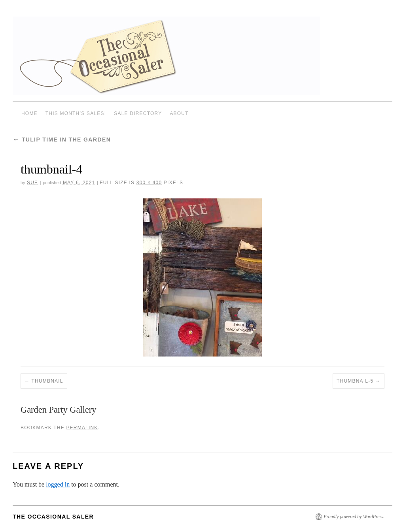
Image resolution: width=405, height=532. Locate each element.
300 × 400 (149, 183)
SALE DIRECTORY (138, 113)
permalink (82, 428)
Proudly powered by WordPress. (354, 517)
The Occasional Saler (53, 517)
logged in (58, 484)
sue (32, 183)
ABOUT (179, 113)
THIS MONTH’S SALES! (76, 113)
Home (29, 113)
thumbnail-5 (355, 381)
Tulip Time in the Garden (62, 140)
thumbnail (47, 381)
